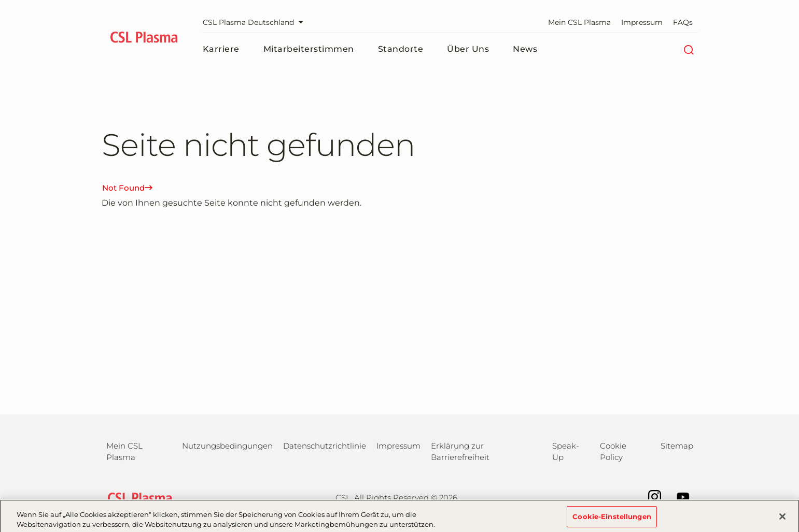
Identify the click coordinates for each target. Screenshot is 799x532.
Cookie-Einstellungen (612, 519)
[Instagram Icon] (649, 496)
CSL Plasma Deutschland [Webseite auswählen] (256, 22)
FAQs (683, 22)
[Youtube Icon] (678, 496)
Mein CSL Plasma (579, 22)
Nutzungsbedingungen (227, 446)
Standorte (401, 49)
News (525, 49)
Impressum (642, 22)
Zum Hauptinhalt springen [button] (0, 0)
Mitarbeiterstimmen (309, 49)
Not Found (127, 188)
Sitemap (677, 446)
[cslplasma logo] (144, 39)
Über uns (468, 49)
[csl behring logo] (137, 497)
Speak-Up (566, 451)
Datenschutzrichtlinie (325, 446)
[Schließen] (782, 519)
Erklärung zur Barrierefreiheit (460, 451)
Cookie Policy (613, 451)
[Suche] (689, 49)
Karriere (221, 49)
